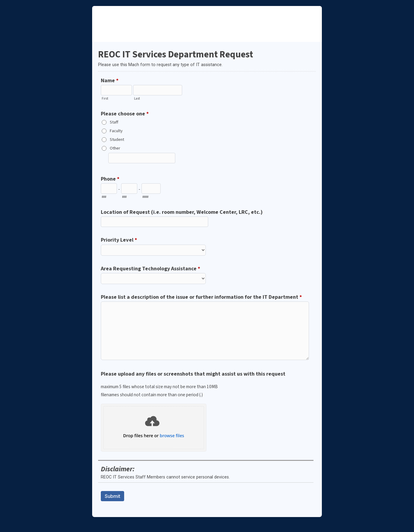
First (105, 99)
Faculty (116, 131)
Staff (114, 122)
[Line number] (151, 189)
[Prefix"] (129, 189)
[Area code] (109, 189)
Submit (112, 496)
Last (137, 99)
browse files (172, 436)
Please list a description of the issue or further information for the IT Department (201, 297)
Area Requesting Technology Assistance (150, 269)
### (104, 197)
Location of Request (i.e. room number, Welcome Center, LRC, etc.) (182, 212)
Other (115, 148)
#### (145, 197)
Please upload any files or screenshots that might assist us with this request (206, 384)
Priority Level (119, 240)
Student (117, 140)
